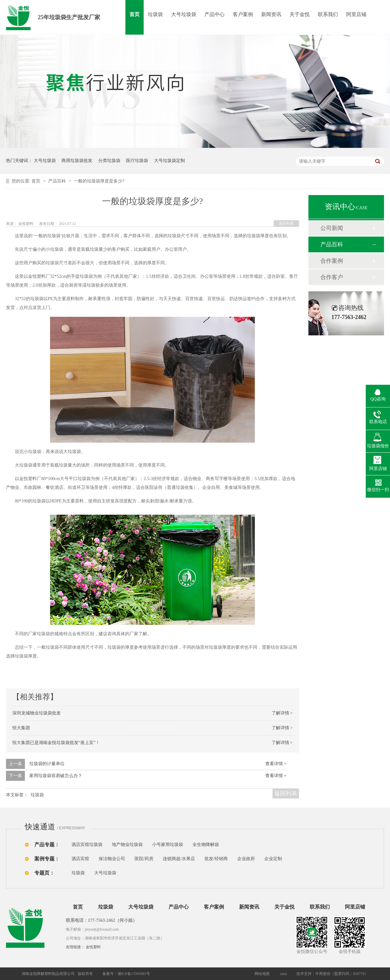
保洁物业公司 (112, 859)
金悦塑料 (93, 947)
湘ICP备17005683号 (134, 974)
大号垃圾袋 (184, 14)
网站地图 (262, 974)
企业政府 (246, 859)
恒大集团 (21, 728)
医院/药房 (144, 859)
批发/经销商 (216, 859)
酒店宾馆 (80, 859)
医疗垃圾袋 (137, 161)
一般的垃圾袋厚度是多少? (99, 181)
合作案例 (332, 261)
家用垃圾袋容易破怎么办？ (56, 776)
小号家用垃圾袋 (168, 845)
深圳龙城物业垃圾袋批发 (37, 713)
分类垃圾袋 (109, 161)
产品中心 (215, 14)
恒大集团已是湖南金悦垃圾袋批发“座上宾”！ (56, 743)
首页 (135, 14)
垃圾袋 (155, 14)
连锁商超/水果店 (179, 859)
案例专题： (47, 859)
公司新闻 (332, 228)
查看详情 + (276, 764)
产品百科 (58, 181)
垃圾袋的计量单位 (47, 764)
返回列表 (286, 223)
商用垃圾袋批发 (77, 161)
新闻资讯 (271, 14)
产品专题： (47, 845)
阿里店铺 (356, 14)
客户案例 (243, 14)
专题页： (44, 873)
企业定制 (273, 859)
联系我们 (328, 14)
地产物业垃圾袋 (127, 845)
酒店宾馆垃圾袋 (87, 845)
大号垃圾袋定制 (169, 161)
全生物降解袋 (206, 845)
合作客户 (332, 277)
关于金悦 (300, 14)
